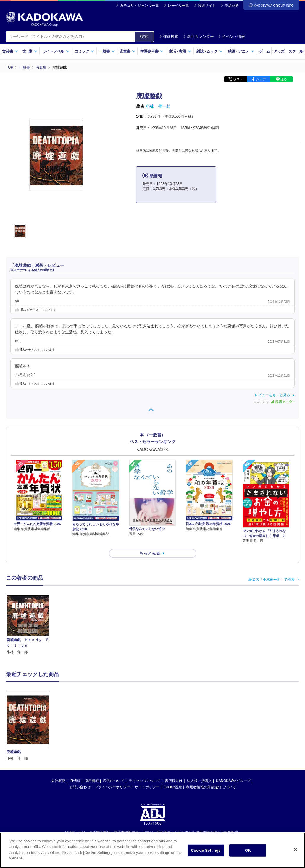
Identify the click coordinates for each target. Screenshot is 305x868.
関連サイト (207, 6)
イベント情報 (231, 36)
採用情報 (92, 781)
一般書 (107, 51)
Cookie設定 (173, 787)
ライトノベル (56, 51)
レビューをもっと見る (272, 395)
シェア (261, 79)
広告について (114, 781)
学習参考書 (152, 51)
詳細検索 (169, 36)
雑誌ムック (210, 51)
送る (284, 79)
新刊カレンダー (198, 36)
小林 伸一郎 (158, 106)
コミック (84, 51)
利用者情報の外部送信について (211, 787)
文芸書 (10, 51)
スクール (296, 51)
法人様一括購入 (199, 781)
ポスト (238, 79)
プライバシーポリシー (112, 787)
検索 (144, 36)
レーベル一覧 (178, 6)
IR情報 (75, 781)
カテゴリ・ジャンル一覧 (139, 6)
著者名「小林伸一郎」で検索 (272, 580)
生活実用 (180, 51)
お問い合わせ (80, 787)
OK (248, 851)
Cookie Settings (206, 851)
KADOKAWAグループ (233, 781)
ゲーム (264, 51)
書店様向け (174, 781)
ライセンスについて (145, 781)
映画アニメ (241, 51)
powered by (274, 402)
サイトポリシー (147, 787)
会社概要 (58, 781)
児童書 (127, 51)
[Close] (296, 850)
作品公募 (232, 6)
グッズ (279, 51)
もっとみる (150, 553)
